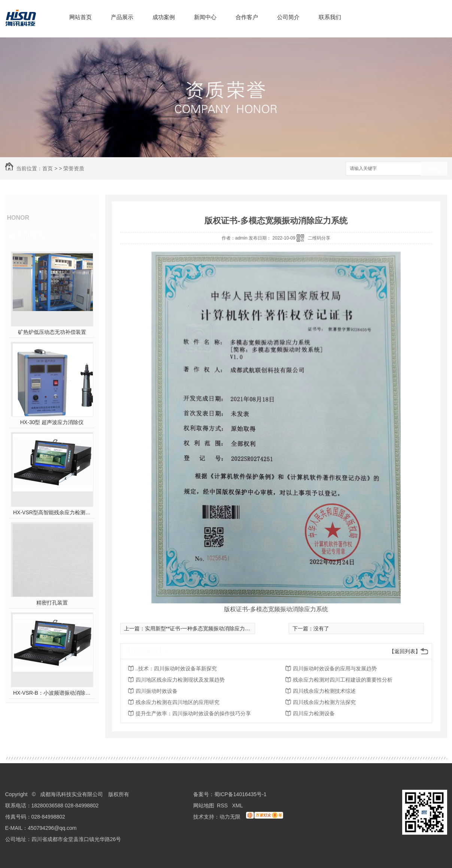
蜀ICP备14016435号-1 (240, 794)
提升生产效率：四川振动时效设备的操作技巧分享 (193, 713)
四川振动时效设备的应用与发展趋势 (335, 668)
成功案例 (164, 17)
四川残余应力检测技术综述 (324, 691)
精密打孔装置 (52, 603)
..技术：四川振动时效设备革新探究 (176, 668)
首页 (48, 168)
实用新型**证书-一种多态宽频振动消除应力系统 (200, 628)
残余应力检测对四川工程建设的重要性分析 (343, 680)
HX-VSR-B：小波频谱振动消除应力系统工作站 (52, 693)
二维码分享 (319, 238)
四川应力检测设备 (314, 713)
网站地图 (204, 805)
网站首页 (81, 17)
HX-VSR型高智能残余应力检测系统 (52, 512)
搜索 (434, 169)
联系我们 (330, 17)
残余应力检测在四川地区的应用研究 (178, 702)
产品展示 (122, 17)
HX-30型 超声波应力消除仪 (52, 422)
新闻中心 (205, 17)
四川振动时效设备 (157, 691)
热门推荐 (30, 236)
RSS (223, 805)
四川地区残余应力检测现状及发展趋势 (180, 680)
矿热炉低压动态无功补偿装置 (52, 332)
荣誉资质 (74, 168)
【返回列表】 (405, 651)
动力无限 (230, 817)
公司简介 (288, 17)
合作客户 (247, 17)
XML (238, 805)
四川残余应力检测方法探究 (324, 702)
